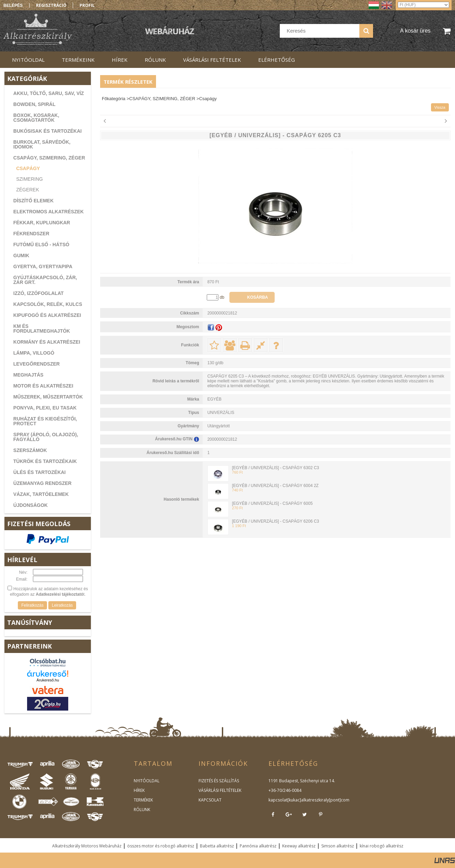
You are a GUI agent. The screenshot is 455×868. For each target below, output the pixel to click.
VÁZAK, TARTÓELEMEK (41, 494)
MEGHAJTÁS (28, 375)
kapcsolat (278, 800)
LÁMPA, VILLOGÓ (34, 353)
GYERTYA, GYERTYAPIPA (43, 266)
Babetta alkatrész (217, 846)
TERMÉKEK (143, 800)
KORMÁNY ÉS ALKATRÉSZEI (47, 342)
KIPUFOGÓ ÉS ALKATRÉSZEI (47, 315)
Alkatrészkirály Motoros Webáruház (87, 846)
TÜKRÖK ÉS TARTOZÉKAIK (45, 461)
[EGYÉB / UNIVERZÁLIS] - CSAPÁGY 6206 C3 (276, 521)
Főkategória (114, 99)
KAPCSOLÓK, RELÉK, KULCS (48, 304)
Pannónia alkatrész (258, 846)
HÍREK (139, 790)
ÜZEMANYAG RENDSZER (43, 483)
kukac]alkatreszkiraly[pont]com (319, 800)
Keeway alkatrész (299, 846)
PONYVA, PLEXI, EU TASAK (45, 408)
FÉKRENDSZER (31, 234)
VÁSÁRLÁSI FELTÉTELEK (220, 790)
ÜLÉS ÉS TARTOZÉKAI (40, 472)
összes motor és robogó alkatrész (161, 846)
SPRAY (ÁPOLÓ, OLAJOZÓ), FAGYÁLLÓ (46, 437)
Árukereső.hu (48, 680)
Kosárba (258, 297)
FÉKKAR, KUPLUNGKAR (42, 223)
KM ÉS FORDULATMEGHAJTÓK (42, 329)
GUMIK (21, 255)
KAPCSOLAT (210, 800)
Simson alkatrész (338, 846)
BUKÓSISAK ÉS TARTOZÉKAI (47, 131)
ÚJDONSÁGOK (31, 505)
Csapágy (28, 168)
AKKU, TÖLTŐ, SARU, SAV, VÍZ (49, 93)
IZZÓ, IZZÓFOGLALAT (39, 293)
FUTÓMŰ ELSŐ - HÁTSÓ (41, 245)
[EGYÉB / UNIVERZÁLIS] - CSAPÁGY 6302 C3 (276, 468)
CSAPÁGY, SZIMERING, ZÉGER (49, 158)
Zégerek (28, 190)
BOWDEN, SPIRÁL (34, 104)
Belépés (13, 5)
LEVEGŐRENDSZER (37, 364)
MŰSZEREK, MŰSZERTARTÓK (48, 397)
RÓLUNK (142, 810)
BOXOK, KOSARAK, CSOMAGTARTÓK (36, 118)
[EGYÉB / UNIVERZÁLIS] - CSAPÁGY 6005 (272, 503)
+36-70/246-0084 (285, 790)
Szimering (29, 179)
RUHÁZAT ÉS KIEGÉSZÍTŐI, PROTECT (45, 421)
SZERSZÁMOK (30, 450)
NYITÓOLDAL (147, 781)
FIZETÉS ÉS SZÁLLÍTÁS (219, 781)
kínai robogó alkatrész (381, 846)
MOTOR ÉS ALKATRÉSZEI (43, 386)
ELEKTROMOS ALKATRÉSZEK (49, 212)
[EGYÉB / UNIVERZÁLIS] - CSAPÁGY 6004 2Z (276, 486)
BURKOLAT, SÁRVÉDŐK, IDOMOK (42, 144)
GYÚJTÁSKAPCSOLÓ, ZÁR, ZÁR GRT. (45, 280)
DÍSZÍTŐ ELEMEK (33, 201)
